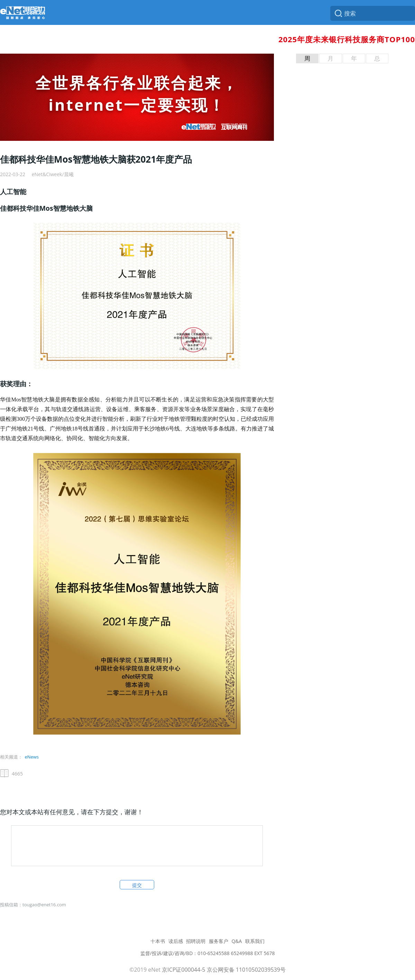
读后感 (176, 941)
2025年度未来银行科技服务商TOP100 (347, 39)
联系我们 (255, 941)
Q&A (237, 941)
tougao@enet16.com (44, 905)
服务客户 (219, 941)
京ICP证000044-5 (183, 970)
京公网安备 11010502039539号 (246, 970)
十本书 (158, 941)
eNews (32, 757)
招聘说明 (196, 941)
